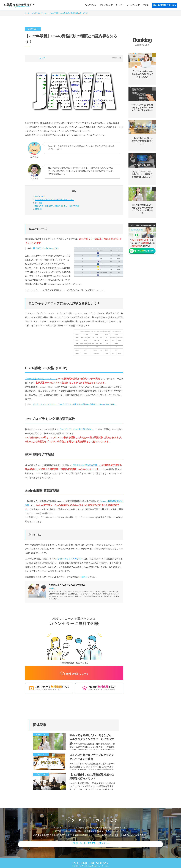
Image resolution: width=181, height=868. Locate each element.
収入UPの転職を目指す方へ (164, 5)
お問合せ (84, 577)
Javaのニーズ (40, 197)
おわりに (38, 203)
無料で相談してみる (74, 671)
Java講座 (52, 588)
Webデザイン (91, 5)
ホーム (27, 13)
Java (46, 13)
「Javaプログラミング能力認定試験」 (76, 429)
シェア (42, 58)
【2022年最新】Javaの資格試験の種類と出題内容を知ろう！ (69, 13)
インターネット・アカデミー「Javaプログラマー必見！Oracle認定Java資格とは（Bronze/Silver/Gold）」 (75, 404)
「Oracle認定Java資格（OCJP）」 (40, 379)
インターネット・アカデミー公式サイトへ (90, 841)
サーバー (120, 5)
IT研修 (146, 5)
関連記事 (38, 209)
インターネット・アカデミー (69, 559)
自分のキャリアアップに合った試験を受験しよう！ (55, 200)
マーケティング (133, 5)
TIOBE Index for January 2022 (47, 248)
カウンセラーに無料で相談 (57, 206)
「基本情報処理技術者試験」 (86, 465)
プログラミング (106, 5)
